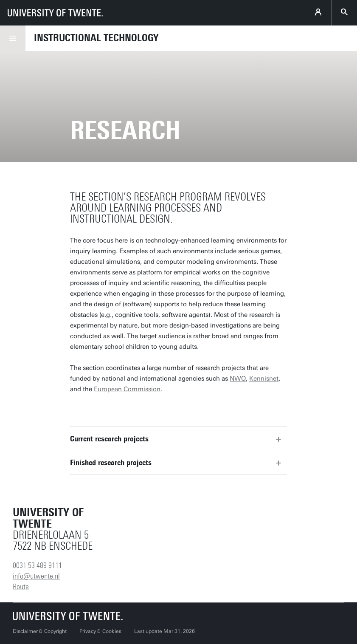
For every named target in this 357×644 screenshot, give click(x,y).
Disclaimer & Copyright (40, 631)
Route (21, 587)
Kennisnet (264, 378)
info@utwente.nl (36, 576)
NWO (238, 378)
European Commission (127, 389)
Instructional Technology (96, 38)
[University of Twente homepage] (55, 13)
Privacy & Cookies (100, 631)
